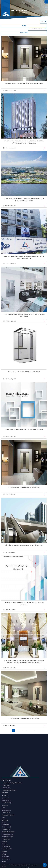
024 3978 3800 (6, 833)
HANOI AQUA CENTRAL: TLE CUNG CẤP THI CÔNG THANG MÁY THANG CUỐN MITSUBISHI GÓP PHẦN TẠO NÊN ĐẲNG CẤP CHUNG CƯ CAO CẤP (24, 662)
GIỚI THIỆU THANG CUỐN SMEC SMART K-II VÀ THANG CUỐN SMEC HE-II (24, 545)
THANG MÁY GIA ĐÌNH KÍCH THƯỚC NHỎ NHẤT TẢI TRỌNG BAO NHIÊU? (24, 83)
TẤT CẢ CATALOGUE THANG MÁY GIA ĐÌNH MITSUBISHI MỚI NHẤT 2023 (24, 430)
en (46, 12)
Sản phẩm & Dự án (37, 29)
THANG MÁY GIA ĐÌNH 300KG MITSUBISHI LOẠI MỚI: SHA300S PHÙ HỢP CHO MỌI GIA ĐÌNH (24, 315)
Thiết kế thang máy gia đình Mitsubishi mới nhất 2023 (24, 487)
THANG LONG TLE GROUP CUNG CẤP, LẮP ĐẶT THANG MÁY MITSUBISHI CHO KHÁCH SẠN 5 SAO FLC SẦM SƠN (24, 200)
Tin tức (16, 13)
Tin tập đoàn (24, 33)
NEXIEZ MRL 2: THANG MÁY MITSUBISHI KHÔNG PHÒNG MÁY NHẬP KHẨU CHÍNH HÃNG (24, 604)
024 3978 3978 (6, 831)
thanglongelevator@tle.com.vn (10, 836)
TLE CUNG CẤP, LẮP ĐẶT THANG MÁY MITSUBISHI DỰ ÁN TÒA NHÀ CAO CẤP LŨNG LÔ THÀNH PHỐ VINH (24, 257)
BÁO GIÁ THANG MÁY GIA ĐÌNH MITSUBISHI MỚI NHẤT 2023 (24, 372)
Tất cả (24, 26)
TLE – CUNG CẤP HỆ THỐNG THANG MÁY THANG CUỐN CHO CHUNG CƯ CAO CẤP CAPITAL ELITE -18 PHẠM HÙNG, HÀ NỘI (24, 142)
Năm (43, 22)
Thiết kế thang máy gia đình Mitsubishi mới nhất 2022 (24, 718)
